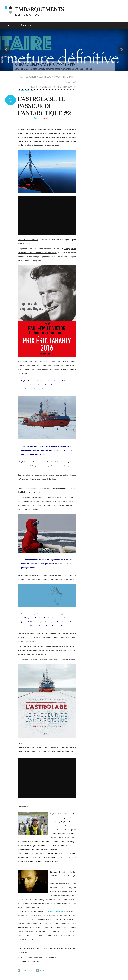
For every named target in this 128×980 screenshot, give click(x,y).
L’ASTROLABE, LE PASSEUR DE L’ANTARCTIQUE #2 (44, 106)
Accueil (10, 26)
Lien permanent (26, 971)
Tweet (37, 118)
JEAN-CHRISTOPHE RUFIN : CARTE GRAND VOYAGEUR (53, 87)
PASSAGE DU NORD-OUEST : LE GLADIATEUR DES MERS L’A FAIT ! (47, 77)
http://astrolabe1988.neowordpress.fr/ (30, 961)
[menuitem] (12, 25)
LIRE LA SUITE (41, 654)
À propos (26, 26)
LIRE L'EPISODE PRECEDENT (28, 240)
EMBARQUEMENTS (40, 9)
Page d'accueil (70, 82)
